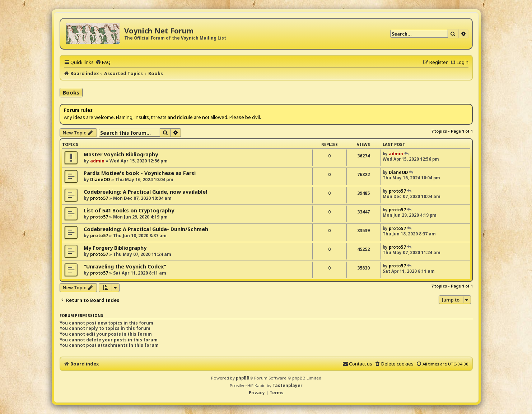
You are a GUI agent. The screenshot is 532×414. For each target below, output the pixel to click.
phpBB (243, 378)
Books (71, 92)
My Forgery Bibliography (115, 248)
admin (97, 161)
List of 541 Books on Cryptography (129, 210)
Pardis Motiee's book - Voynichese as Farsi (140, 173)
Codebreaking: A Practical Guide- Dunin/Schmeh (146, 229)
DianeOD (100, 180)
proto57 (99, 198)
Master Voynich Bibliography (121, 154)
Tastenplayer (287, 385)
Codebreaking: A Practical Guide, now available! (145, 192)
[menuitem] (103, 62)
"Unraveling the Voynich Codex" (125, 266)
